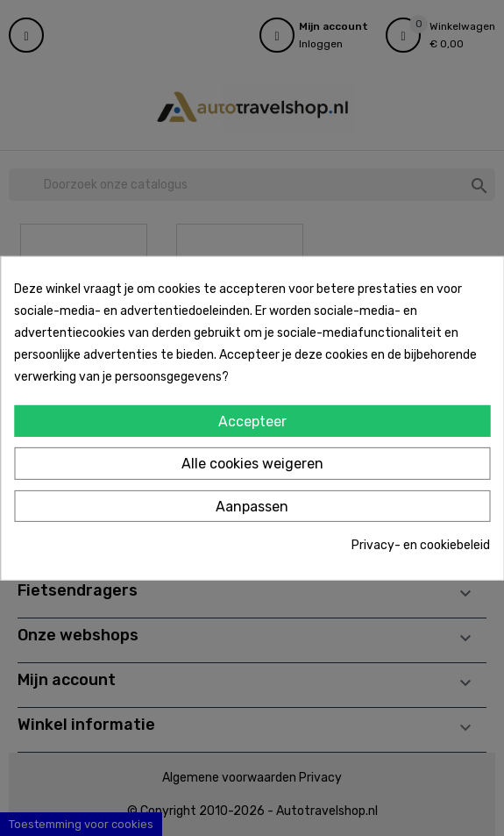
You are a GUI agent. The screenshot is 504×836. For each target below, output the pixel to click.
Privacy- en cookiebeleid (421, 545)
